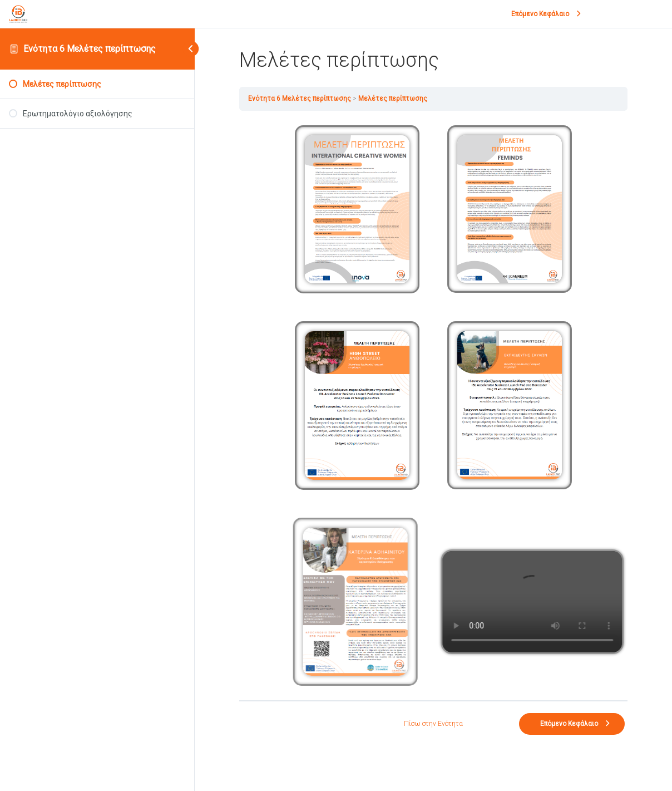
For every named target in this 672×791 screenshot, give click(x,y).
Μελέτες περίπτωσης (393, 99)
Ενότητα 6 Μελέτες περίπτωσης (90, 49)
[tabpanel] (433, 406)
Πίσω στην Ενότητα (433, 724)
